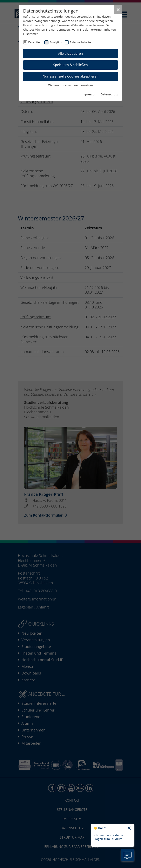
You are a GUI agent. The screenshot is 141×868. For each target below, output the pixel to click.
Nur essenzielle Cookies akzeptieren (71, 76)
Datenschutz (109, 94)
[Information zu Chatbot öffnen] (128, 855)
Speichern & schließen (70, 65)
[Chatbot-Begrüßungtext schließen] (129, 828)
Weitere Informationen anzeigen (71, 85)
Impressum (89, 94)
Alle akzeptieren (70, 53)
